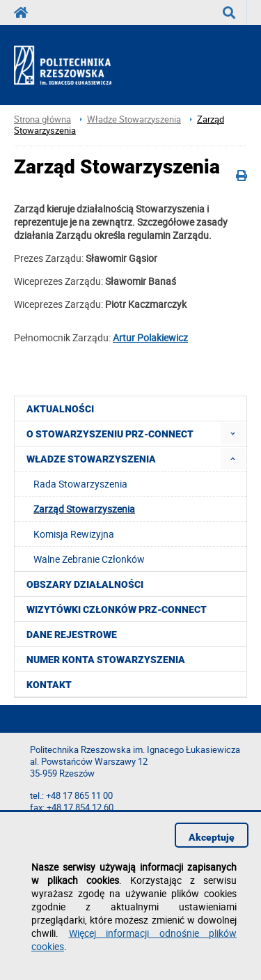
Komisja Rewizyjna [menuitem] (74, 534)
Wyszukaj (235, 13)
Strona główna (42, 119)
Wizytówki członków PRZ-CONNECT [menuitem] (117, 609)
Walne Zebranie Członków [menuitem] (89, 559)
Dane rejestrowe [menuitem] (72, 635)
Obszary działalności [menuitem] (85, 584)
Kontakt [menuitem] (49, 685)
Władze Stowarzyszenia (134, 119)
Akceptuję (212, 837)
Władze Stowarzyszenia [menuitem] (91, 459)
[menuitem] (233, 434)
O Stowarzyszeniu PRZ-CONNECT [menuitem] (110, 434)
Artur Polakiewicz (150, 337)
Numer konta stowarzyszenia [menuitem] (106, 660)
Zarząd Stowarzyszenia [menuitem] (84, 509)
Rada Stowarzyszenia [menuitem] (80, 484)
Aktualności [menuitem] (60, 409)
